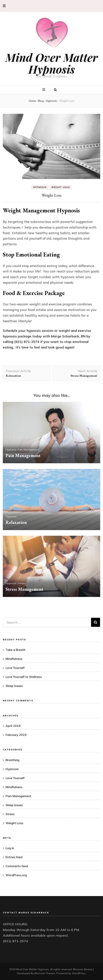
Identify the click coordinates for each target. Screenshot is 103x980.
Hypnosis (40, 187)
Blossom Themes (45, 973)
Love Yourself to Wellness (24, 677)
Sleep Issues (14, 686)
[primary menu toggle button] (44, 90)
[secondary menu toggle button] (4, 6)
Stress (22, 583)
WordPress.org (16, 875)
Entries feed (14, 857)
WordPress (79, 973)
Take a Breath (15, 650)
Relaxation (16, 522)
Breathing (13, 760)
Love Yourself (15, 668)
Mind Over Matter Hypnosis (52, 63)
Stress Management (24, 589)
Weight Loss (61, 187)
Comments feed (17, 866)
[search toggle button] (55, 90)
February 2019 (16, 735)
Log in (10, 848)
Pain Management (29, 450)
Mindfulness (14, 659)
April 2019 (13, 726)
